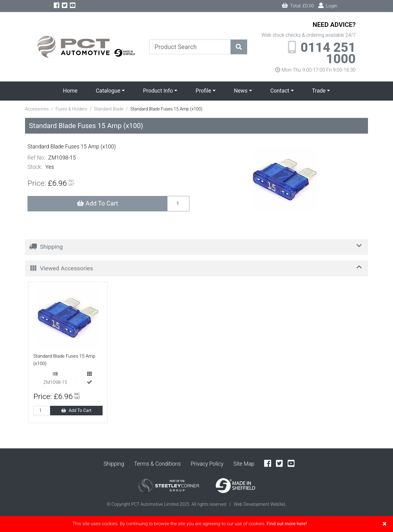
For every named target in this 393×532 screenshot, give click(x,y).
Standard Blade (109, 109)
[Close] (385, 524)
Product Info (158, 91)
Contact (280, 91)
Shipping (114, 464)
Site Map (244, 464)
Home (70, 91)
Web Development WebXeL (260, 504)
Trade (319, 91)
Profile (203, 91)
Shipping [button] (197, 246)
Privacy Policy (207, 464)
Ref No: (36, 158)
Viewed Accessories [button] (197, 267)
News (241, 91)
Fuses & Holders (71, 109)
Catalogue (108, 91)
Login (328, 6)
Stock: (35, 167)
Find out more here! (287, 524)
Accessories (37, 109)
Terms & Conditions (157, 464)
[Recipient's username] (178, 204)
